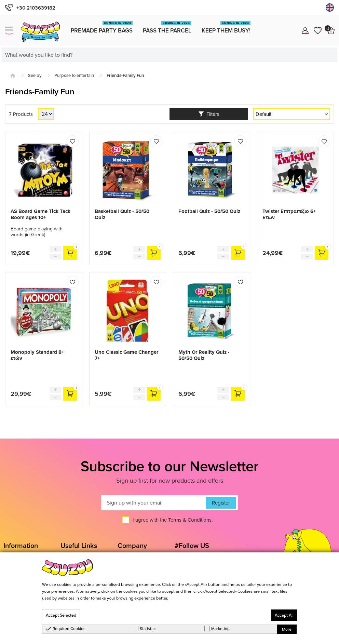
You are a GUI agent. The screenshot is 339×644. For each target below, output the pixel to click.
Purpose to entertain (74, 75)
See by (35, 75)
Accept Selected (61, 615)
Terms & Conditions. (190, 520)
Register (221, 503)
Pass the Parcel (167, 28)
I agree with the (173, 520)
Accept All (284, 615)
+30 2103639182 (30, 8)
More (287, 629)
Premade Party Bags (102, 28)
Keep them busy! (226, 28)
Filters (209, 114)
